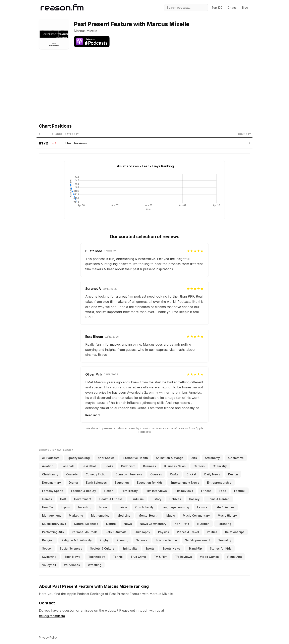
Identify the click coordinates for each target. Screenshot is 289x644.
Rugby (104, 540)
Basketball (89, 466)
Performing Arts (53, 532)
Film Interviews (76, 143)
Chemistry (220, 466)
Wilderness (72, 565)
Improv (66, 507)
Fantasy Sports (53, 491)
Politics (212, 532)
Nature (111, 524)
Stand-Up (195, 548)
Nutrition (203, 524)
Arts (194, 458)
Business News (175, 466)
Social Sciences (71, 548)
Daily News (212, 474)
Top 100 (217, 8)
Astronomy (212, 458)
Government (83, 499)
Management (51, 516)
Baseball (68, 466)
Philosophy (142, 532)
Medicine (124, 516)
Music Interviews (54, 524)
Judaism (121, 507)
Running (122, 540)
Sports (150, 548)
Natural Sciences (86, 524)
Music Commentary (196, 516)
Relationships (235, 532)
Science (142, 540)
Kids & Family (144, 507)
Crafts (174, 474)
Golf (63, 499)
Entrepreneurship (219, 483)
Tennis (118, 557)
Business (150, 466)
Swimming (49, 557)
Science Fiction (166, 540)
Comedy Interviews (129, 474)
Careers (199, 466)
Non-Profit (182, 524)
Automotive (236, 458)
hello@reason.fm (52, 616)
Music (171, 516)
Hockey (194, 499)
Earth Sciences (96, 483)
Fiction (109, 491)
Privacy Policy (48, 637)
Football (240, 491)
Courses (156, 474)
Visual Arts (234, 557)
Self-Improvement (198, 540)
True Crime (138, 557)
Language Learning (175, 507)
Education (122, 483)
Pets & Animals (116, 532)
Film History (130, 491)
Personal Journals (85, 532)
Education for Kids (150, 483)
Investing (85, 507)
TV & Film (161, 557)
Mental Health (148, 516)
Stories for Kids (221, 548)
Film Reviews (184, 491)
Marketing (76, 516)
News (128, 524)
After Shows (106, 458)
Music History (227, 516)
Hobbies (175, 499)
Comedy (72, 474)
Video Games (209, 557)
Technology (97, 557)
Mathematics (100, 516)
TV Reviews (184, 557)
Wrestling (95, 565)
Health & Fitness (111, 499)
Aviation (48, 466)
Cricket (191, 474)
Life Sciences (225, 507)
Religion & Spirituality (77, 540)
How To (47, 507)
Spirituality (130, 548)
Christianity (50, 474)
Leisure (202, 507)
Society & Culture (102, 548)
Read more (93, 415)
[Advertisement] (144, 84)
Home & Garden (219, 499)
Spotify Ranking (79, 458)
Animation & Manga (170, 458)
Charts (232, 8)
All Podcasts (51, 458)
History (156, 499)
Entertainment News (185, 483)
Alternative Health (135, 458)
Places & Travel (188, 532)
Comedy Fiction (97, 474)
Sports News (171, 548)
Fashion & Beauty (84, 491)
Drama (73, 483)
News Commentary (153, 524)
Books (109, 466)
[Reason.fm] (62, 8)
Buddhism (128, 466)
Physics (164, 532)
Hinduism (137, 499)
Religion (48, 540)
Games (47, 499)
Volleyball (49, 565)
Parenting (224, 524)
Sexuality (225, 540)
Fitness (206, 491)
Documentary (51, 483)
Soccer (47, 548)
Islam (103, 507)
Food (223, 491)
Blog (245, 8)
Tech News (72, 557)
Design (233, 474)
